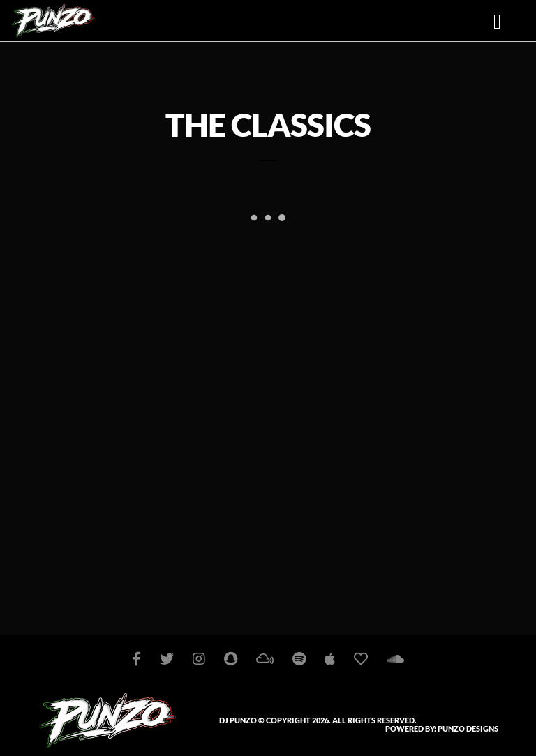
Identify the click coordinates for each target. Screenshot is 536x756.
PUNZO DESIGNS (468, 728)
